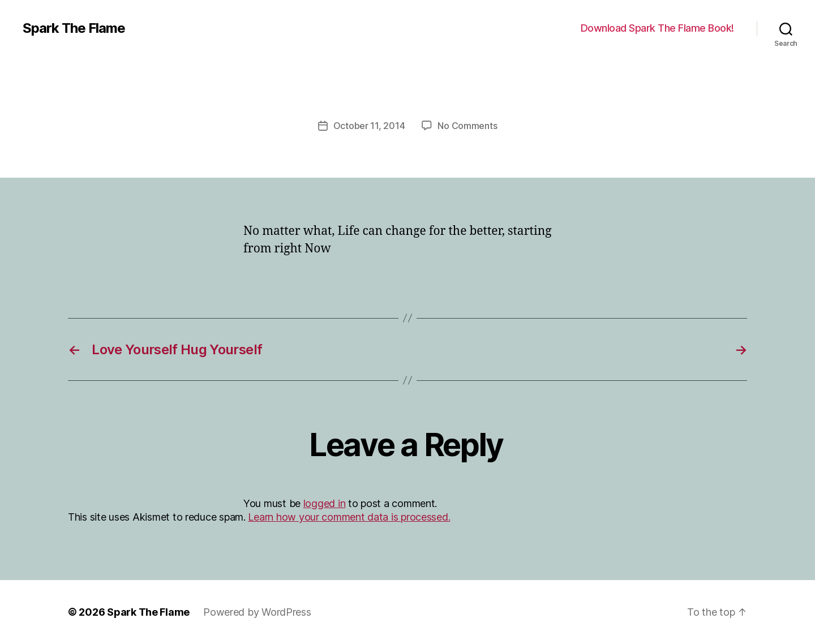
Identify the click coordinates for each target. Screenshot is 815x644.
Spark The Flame (74, 28)
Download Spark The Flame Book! (657, 28)
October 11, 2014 (369, 126)
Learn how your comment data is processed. (349, 517)
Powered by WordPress (257, 612)
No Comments (467, 126)
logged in (325, 503)
